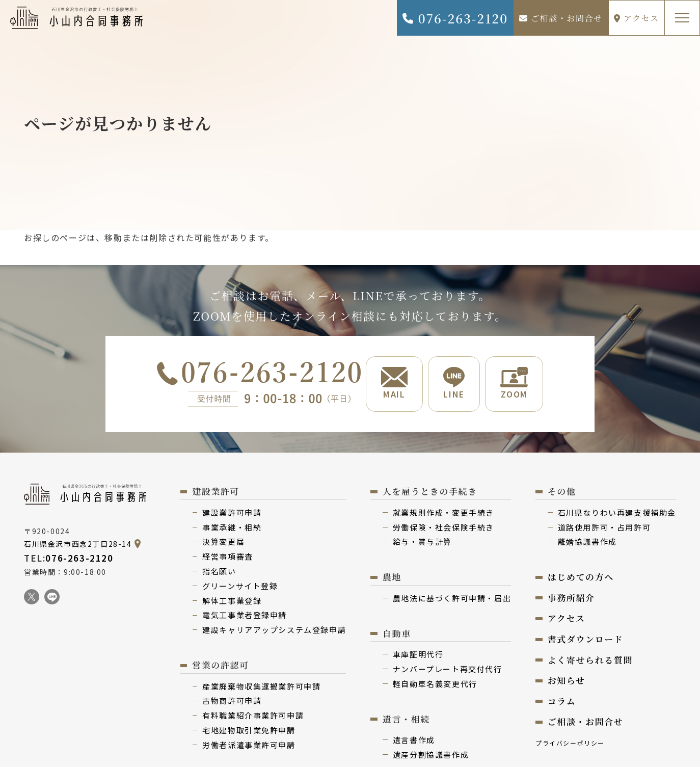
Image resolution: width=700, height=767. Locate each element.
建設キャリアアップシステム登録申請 (274, 631)
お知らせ (567, 681)
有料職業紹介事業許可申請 (253, 716)
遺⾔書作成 (414, 741)
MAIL (393, 384)
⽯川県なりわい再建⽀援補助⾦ (617, 513)
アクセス (637, 18)
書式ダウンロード (586, 640)
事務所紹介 (571, 599)
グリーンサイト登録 (240, 587)
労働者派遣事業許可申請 (249, 746)
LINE (454, 384)
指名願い (219, 572)
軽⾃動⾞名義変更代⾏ (435, 685)
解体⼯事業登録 (232, 602)
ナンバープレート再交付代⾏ (448, 670)
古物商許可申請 (232, 702)
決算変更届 (223, 543)
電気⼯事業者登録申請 (245, 616)
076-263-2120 (455, 18)
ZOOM (515, 384)
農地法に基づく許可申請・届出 (452, 599)
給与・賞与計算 (422, 543)
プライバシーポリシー (570, 744)
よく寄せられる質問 (590, 661)
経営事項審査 (228, 557)
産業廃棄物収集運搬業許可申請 (261, 687)
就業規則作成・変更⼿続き (443, 513)
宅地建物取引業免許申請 (249, 731)
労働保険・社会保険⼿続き (443, 528)
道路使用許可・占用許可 (604, 528)
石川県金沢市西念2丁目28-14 (78, 545)
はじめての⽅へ (581, 578)
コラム (562, 702)
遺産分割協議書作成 (431, 756)
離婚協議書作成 (587, 543)
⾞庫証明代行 (418, 655)
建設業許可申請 (232, 513)
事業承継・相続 (232, 528)
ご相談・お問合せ (561, 18)
